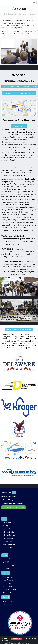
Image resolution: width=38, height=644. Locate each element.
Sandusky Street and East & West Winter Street (20, 87)
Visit (4, 519)
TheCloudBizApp (16, 639)
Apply (5, 555)
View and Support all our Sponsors (19, 329)
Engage (6, 573)
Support (6, 597)
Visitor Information (19, 126)
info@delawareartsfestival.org (14, 507)
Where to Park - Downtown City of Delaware (19, 93)
